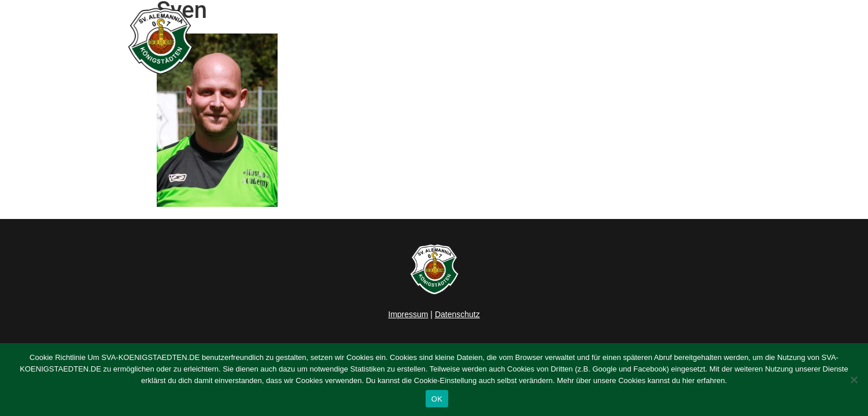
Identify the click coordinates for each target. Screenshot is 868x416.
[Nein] (854, 380)
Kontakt (731, 41)
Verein (605, 41)
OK (437, 399)
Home (391, 41)
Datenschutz (457, 314)
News (436, 41)
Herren (482, 41)
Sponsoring (670, 41)
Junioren (541, 41)
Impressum (408, 314)
